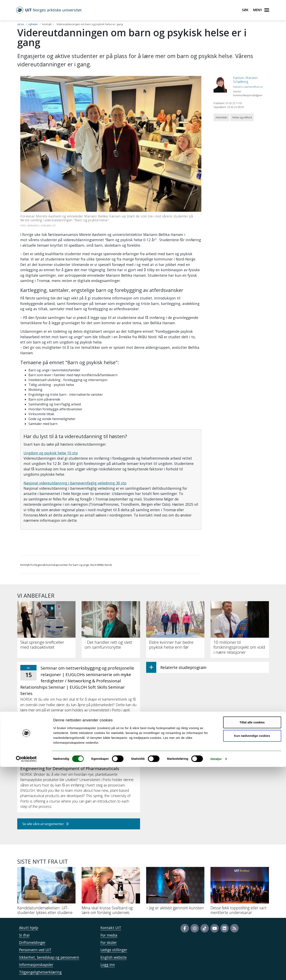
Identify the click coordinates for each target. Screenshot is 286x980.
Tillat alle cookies (252, 935)
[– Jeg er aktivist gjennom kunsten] (175, 890)
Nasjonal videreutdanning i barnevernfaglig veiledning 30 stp (75, 483)
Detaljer (216, 972)
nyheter (33, 24)
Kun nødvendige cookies (252, 949)
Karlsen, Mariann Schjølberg (245, 80)
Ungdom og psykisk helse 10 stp (51, 453)
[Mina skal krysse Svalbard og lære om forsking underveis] (111, 892)
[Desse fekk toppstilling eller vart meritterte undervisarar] (240, 892)
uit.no (21, 24)
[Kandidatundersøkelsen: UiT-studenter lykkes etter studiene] (46, 892)
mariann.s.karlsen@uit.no (248, 87)
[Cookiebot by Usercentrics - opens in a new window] (26, 972)
